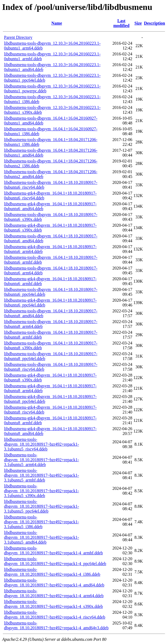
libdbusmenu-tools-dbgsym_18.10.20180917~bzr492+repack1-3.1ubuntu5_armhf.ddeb (42, 475)
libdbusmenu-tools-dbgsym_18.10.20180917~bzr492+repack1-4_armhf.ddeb (53, 550)
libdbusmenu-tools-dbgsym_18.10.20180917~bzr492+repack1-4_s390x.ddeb (53, 604)
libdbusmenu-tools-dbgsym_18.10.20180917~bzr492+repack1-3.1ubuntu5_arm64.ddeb (42, 460)
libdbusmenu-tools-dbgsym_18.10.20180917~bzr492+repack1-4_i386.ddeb (52, 572)
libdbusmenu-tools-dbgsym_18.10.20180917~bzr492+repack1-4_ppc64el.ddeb (55, 561)
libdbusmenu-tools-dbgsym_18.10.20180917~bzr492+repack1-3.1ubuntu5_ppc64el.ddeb (42, 506)
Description (155, 23)
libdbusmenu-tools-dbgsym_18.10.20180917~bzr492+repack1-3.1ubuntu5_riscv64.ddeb (42, 444)
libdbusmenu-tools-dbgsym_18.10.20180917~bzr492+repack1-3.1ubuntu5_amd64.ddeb (42, 537)
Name (57, 23)
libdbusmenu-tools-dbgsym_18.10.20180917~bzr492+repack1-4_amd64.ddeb (54, 583)
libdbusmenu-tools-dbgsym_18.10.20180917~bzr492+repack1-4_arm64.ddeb (54, 593)
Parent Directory (18, 37)
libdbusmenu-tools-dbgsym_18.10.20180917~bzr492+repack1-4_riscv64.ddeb (55, 615)
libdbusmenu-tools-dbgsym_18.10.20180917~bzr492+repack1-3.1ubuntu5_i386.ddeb (42, 522)
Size (138, 23)
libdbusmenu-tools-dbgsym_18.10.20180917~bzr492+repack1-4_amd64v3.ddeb (56, 625)
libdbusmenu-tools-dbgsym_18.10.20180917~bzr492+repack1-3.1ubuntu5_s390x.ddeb (42, 491)
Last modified (121, 23)
